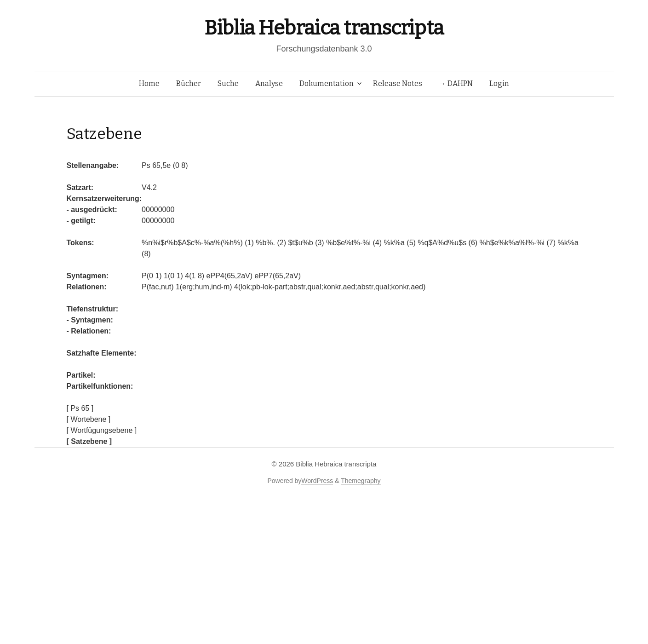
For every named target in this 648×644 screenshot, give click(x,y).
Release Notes (398, 83)
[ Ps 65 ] (80, 408)
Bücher (189, 83)
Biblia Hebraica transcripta (324, 28)
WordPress (317, 481)
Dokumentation (327, 83)
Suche (228, 83)
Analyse (269, 83)
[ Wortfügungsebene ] (102, 430)
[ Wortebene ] (89, 419)
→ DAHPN (456, 83)
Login (499, 83)
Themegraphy (361, 481)
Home (149, 83)
